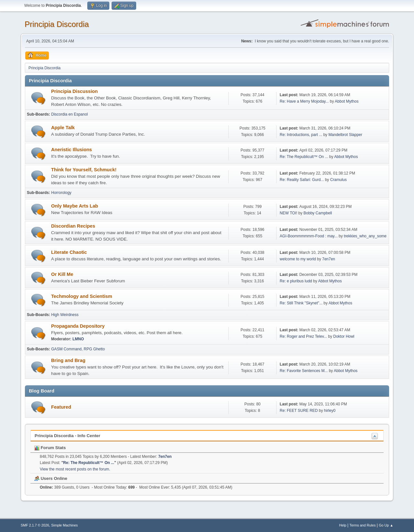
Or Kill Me (62, 274)
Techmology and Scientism (82, 296)
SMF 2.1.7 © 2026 (35, 525)
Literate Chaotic (69, 252)
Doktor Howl (344, 336)
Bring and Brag (68, 360)
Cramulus (338, 180)
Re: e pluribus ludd (296, 281)
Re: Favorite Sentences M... (304, 371)
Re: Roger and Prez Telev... (303, 336)
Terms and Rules (363, 525)
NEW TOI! (289, 213)
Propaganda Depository (78, 326)
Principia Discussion (74, 91)
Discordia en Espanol (69, 114)
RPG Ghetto (94, 349)
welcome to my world (298, 259)
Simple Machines (64, 525)
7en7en (329, 259)
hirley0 (330, 411)
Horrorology (61, 193)
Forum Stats (50, 448)
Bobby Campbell (318, 213)
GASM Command (66, 349)
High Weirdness (65, 315)
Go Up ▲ (386, 525)
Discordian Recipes (73, 226)
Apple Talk (63, 128)
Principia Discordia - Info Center (67, 436)
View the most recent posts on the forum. (75, 469)
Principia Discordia (57, 24)
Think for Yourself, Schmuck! (84, 170)
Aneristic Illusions (71, 150)
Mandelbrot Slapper (345, 135)
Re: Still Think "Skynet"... (301, 303)
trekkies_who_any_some (365, 236)
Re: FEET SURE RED (299, 411)
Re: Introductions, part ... (301, 135)
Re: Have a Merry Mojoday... (304, 101)
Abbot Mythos (347, 101)
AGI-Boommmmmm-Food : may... (309, 236)
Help (343, 525)
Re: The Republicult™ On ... (304, 157)
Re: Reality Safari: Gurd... (302, 180)
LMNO (78, 339)
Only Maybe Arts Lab (75, 206)
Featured (61, 407)
